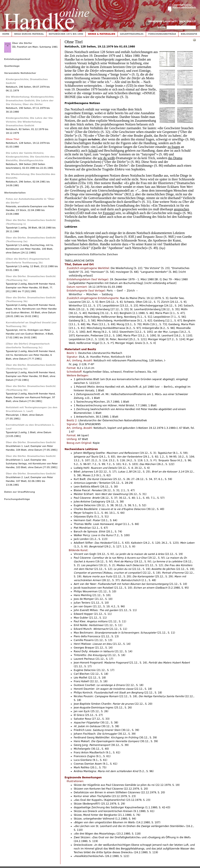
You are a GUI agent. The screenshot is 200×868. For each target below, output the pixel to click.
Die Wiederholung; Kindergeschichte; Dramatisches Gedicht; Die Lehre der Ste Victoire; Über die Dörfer (30, 101)
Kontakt (171, 22)
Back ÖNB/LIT (188, 22)
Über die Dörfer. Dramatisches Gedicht (31, 442)
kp (162, 248)
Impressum (155, 22)
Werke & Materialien (102, 34)
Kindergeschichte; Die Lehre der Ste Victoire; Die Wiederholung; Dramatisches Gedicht (29, 122)
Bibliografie (189, 34)
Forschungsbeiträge (162, 34)
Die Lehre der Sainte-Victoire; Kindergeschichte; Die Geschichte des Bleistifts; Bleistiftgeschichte (30, 157)
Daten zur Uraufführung (20, 492)
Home (6, 34)
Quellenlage (12, 66)
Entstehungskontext (17, 59)
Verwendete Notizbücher (20, 73)
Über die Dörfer (22, 43)
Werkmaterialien (15, 193)
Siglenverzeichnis (77, 254)
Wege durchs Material (29, 34)
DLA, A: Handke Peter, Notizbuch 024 (105, 357)
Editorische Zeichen (104, 254)
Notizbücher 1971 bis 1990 (66, 34)
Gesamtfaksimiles (132, 34)
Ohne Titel (12, 139)
